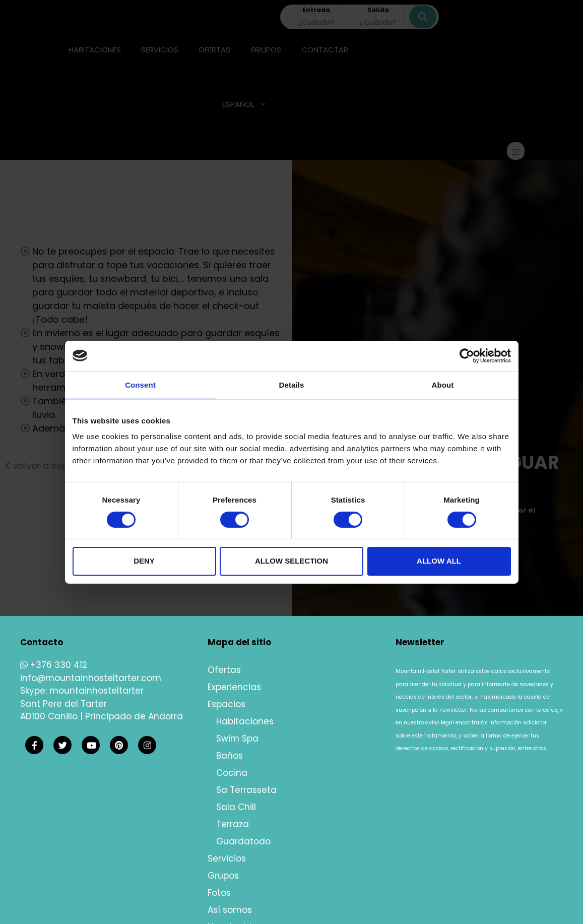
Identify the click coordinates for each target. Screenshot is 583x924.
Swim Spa (237, 738)
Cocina (232, 773)
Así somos (230, 910)
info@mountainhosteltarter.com (91, 678)
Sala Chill (236, 807)
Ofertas (224, 670)
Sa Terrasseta (246, 790)
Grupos (223, 876)
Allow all (439, 561)
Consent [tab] (140, 384)
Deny (144, 561)
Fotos (219, 893)
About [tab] (443, 384)
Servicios (227, 858)
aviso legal (440, 723)
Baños (230, 756)
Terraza (233, 824)
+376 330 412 (54, 665)
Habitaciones (245, 721)
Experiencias (234, 687)
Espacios (226, 704)
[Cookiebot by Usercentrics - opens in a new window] (467, 355)
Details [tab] (292, 384)
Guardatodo (243, 841)
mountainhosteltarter (96, 691)
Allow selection (291, 561)
